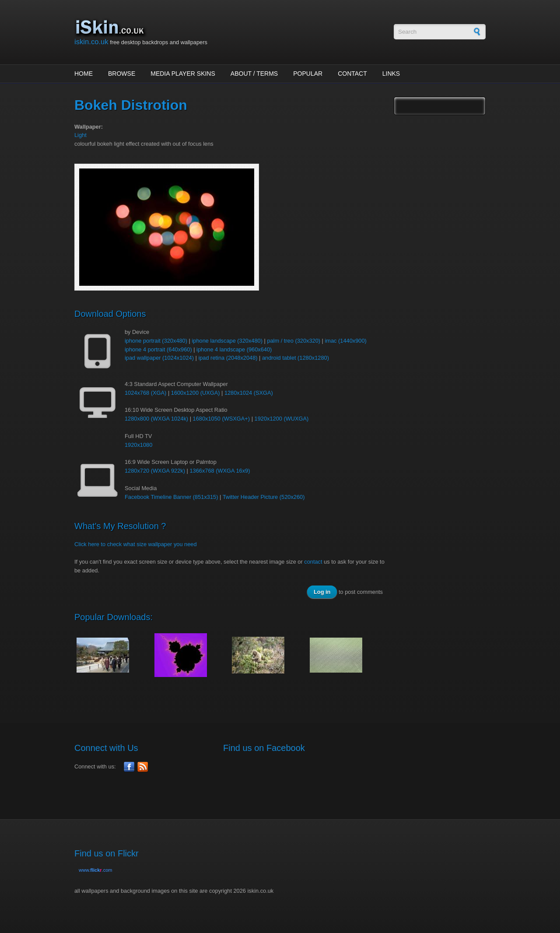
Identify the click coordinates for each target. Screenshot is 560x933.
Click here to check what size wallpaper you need (136, 544)
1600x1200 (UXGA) (196, 393)
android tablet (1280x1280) (296, 358)
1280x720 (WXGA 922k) (155, 471)
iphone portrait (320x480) (156, 341)
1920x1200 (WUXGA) (282, 419)
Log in (322, 592)
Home (84, 74)
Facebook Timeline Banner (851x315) (171, 497)
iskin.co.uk (91, 42)
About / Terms (254, 74)
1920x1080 (138, 445)
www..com (95, 870)
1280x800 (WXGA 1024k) (156, 419)
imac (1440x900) (345, 341)
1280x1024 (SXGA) (249, 393)
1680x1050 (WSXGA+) (222, 419)
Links (391, 74)
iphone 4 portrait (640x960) (158, 349)
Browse (122, 74)
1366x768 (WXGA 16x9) (220, 471)
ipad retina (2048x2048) (228, 358)
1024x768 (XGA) (145, 393)
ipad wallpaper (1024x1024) (159, 358)
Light (80, 135)
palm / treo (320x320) (294, 341)
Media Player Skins (183, 74)
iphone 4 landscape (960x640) (234, 349)
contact (313, 562)
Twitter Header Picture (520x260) (264, 497)
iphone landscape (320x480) (227, 341)
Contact (352, 74)
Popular (308, 74)
